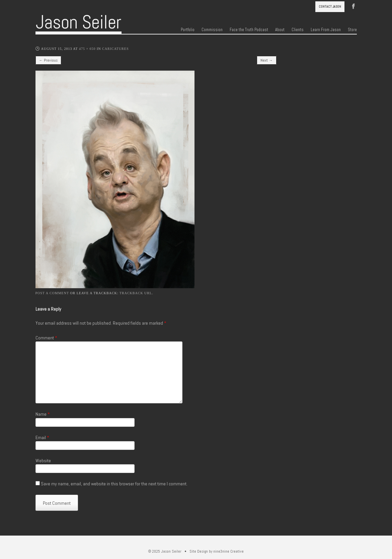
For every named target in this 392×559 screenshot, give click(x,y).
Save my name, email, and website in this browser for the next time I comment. (114, 484)
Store (352, 30)
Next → (266, 60)
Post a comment (52, 293)
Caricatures (115, 49)
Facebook (354, 6)
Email (42, 437)
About (280, 30)
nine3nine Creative (228, 551)
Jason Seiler (79, 22)
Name (43, 414)
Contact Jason (330, 7)
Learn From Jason (326, 30)
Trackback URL (136, 293)
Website (43, 461)
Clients (298, 30)
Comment (46, 338)
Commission (212, 30)
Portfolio (188, 30)
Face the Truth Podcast (249, 30)
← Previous (48, 60)
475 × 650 (87, 49)
